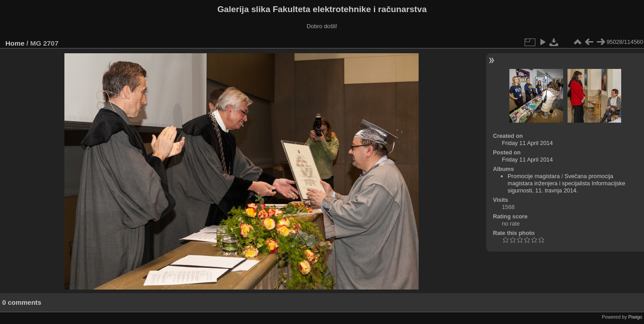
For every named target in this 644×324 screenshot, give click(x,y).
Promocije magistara (534, 176)
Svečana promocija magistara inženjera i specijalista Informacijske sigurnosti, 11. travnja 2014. (566, 183)
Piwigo (635, 317)
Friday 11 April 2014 (527, 143)
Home (15, 43)
